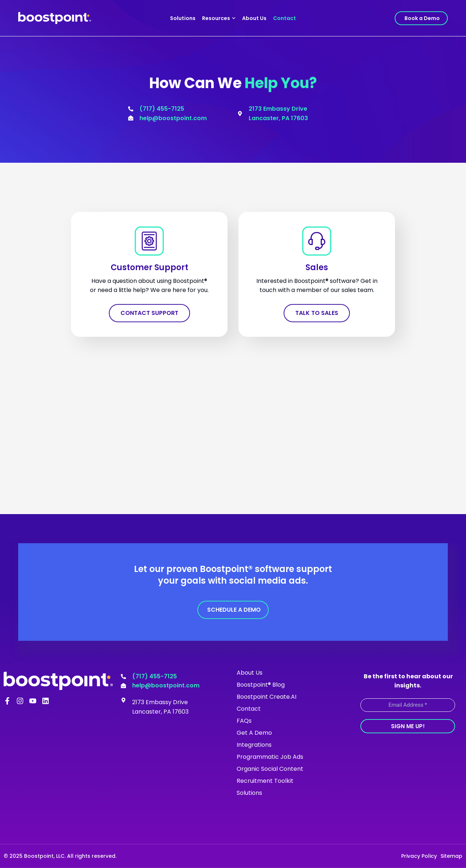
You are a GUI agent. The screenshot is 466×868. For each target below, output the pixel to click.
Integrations (254, 745)
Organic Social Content (270, 769)
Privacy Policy (419, 856)
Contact (285, 18)
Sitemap (451, 856)
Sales (317, 267)
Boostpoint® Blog (261, 685)
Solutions (183, 18)
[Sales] (317, 241)
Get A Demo (254, 733)
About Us (254, 18)
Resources (219, 18)
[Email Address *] (408, 705)
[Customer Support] (149, 241)
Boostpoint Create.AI (266, 697)
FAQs (244, 721)
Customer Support (149, 267)
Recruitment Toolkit (265, 781)
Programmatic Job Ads (270, 757)
